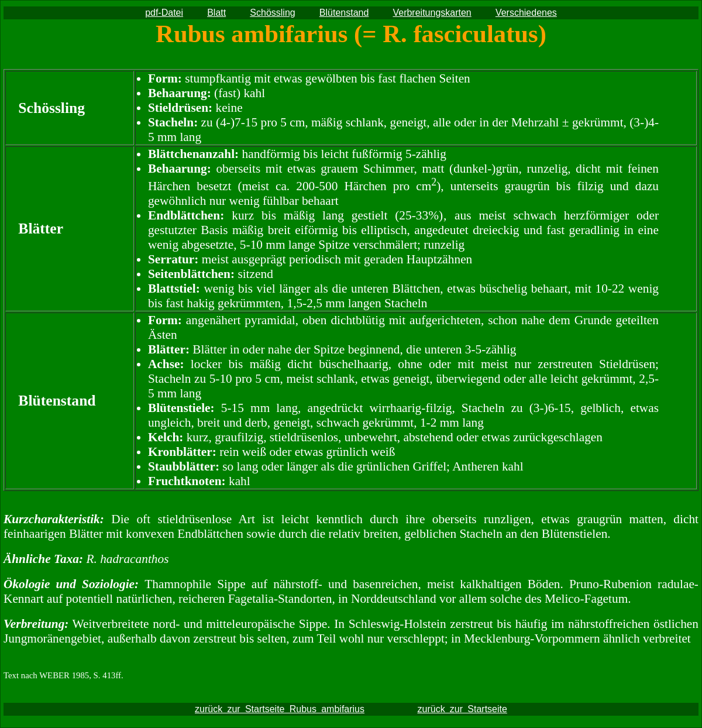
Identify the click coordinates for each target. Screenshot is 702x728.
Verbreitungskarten (432, 13)
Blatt (216, 13)
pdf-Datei (164, 13)
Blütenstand (344, 13)
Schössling (272, 13)
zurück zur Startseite (462, 709)
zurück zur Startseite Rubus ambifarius (280, 709)
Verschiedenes (526, 13)
